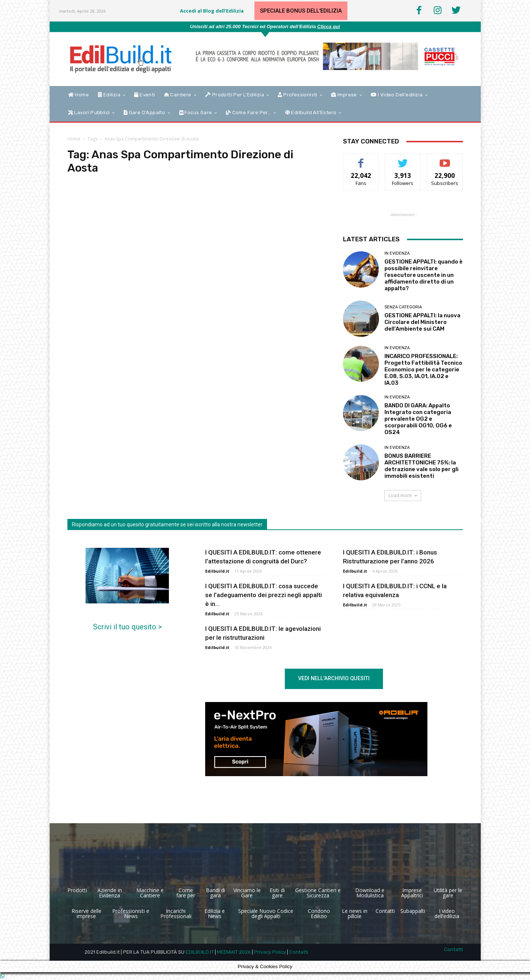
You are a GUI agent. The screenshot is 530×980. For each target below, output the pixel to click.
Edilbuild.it (217, 571)
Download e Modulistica (370, 893)
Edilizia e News (215, 913)
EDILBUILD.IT (200, 952)
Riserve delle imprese (86, 913)
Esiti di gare (277, 893)
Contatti (385, 911)
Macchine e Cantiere (150, 893)
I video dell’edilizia (447, 913)
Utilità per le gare (448, 893)
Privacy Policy (270, 952)
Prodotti (77, 890)
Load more (403, 495)
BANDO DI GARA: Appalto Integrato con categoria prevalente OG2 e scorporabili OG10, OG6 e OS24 (418, 419)
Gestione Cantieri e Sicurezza (318, 893)
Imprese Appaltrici (412, 893)
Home (74, 139)
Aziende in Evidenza (110, 893)
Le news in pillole (355, 913)
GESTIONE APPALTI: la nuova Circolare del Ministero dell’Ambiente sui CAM (422, 322)
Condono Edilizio (319, 913)
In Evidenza (397, 253)
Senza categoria (403, 307)
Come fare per (186, 893)
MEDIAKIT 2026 (234, 952)
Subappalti (413, 911)
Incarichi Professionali (176, 913)
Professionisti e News (131, 913)
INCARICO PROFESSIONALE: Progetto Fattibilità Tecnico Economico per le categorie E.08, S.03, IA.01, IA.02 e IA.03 (423, 370)
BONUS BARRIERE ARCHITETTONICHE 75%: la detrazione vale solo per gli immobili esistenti (421, 466)
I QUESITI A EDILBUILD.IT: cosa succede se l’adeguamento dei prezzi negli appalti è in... (264, 595)
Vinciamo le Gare (247, 893)
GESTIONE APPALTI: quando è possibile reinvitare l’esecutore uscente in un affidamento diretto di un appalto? (424, 275)
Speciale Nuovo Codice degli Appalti (266, 913)
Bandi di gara (216, 893)
